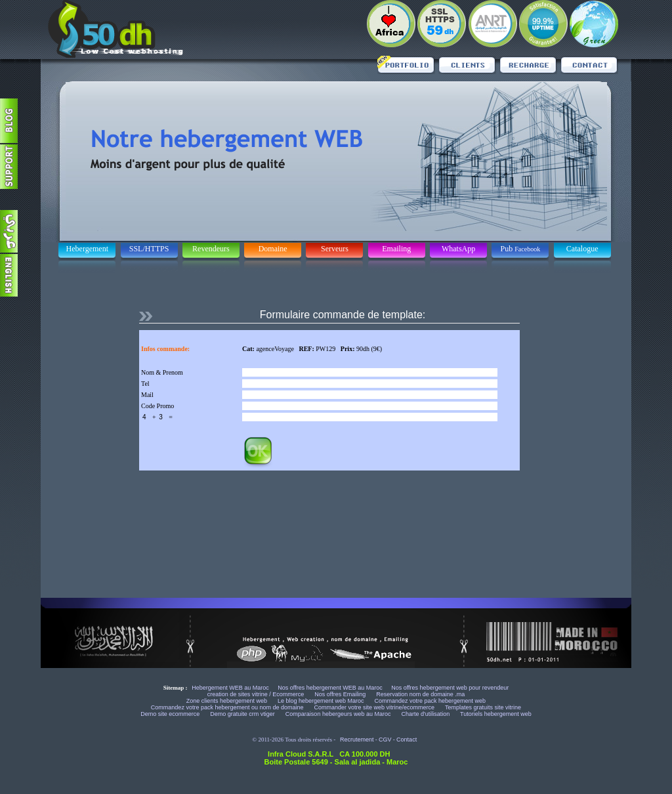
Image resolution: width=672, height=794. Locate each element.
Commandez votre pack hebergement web (430, 701)
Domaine (273, 249)
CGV (385, 740)
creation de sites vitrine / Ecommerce (257, 694)
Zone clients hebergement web (228, 701)
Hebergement (87, 249)
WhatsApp (458, 249)
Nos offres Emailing (341, 694)
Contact (407, 740)
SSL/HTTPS (149, 249)
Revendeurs (211, 249)
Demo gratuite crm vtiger (243, 714)
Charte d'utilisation (425, 714)
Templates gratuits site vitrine (483, 707)
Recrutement (357, 740)
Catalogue (582, 249)
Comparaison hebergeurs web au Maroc (339, 714)
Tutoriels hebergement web (496, 714)
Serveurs (335, 249)
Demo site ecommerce (171, 714)
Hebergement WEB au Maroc (230, 688)
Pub (521, 249)
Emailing (396, 249)
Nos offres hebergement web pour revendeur (450, 688)
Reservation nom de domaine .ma (420, 694)
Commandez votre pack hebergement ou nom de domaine (228, 707)
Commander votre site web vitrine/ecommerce (375, 707)
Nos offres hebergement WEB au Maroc (330, 688)
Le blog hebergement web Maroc (322, 701)
